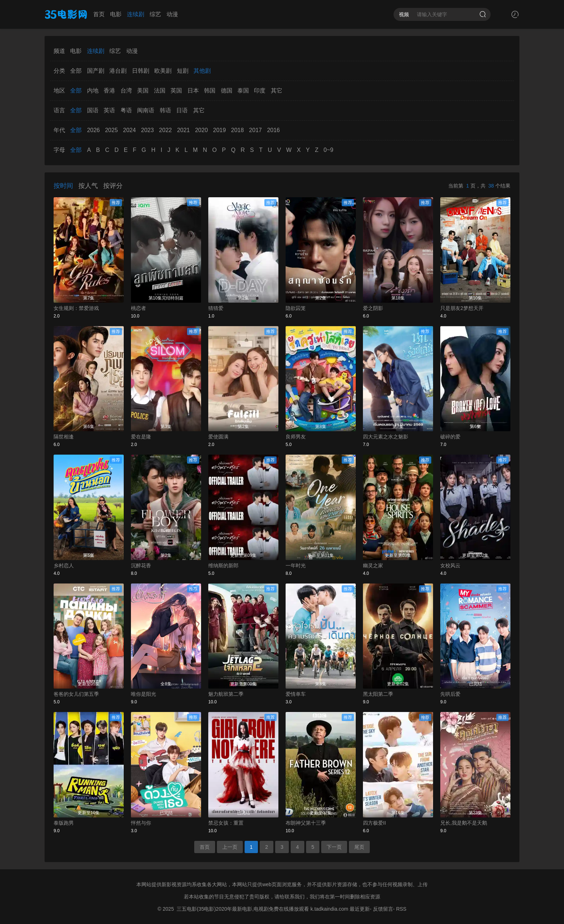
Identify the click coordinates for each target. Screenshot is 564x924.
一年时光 (296, 565)
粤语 (126, 110)
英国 (176, 91)
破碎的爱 (450, 437)
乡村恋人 (64, 565)
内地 (93, 91)
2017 (255, 130)
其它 (277, 91)
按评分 (113, 186)
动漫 (172, 14)
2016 (273, 130)
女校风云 (450, 565)
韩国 (210, 91)
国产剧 (96, 71)
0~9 (329, 150)
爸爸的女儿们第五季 (76, 694)
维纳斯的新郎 (223, 565)
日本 (193, 91)
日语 (182, 110)
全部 (76, 71)
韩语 (165, 110)
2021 (183, 130)
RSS (401, 909)
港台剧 (118, 71)
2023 (147, 130)
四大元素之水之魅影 (386, 437)
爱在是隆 (141, 437)
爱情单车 (296, 694)
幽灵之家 (373, 565)
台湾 (126, 91)
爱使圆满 (218, 437)
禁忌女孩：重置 (226, 823)
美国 (143, 91)
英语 (109, 110)
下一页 (334, 847)
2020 (201, 130)
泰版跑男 (64, 823)
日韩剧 (141, 71)
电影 (116, 14)
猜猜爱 (216, 308)
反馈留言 (383, 909)
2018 (237, 130)
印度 (260, 91)
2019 (219, 130)
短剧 (183, 71)
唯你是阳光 (144, 694)
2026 (94, 130)
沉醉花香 (141, 565)
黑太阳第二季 (378, 694)
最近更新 (360, 909)
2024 (129, 130)
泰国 (243, 91)
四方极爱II (374, 823)
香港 (109, 91)
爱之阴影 (373, 308)
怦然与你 (141, 823)
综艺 (155, 14)
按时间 (63, 186)
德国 (227, 91)
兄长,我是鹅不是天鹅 (464, 823)
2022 (165, 130)
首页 (99, 14)
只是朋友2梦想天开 (462, 308)
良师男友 (296, 437)
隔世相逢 (64, 437)
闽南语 (146, 110)
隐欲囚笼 (296, 308)
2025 (112, 130)
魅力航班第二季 (226, 694)
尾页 (359, 847)
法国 (160, 91)
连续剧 (136, 14)
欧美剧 (163, 71)
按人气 (88, 186)
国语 (93, 110)
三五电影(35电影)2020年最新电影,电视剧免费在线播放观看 (243, 909)
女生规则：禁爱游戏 (76, 308)
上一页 (230, 847)
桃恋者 (138, 308)
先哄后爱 (450, 694)
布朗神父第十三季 (306, 823)
